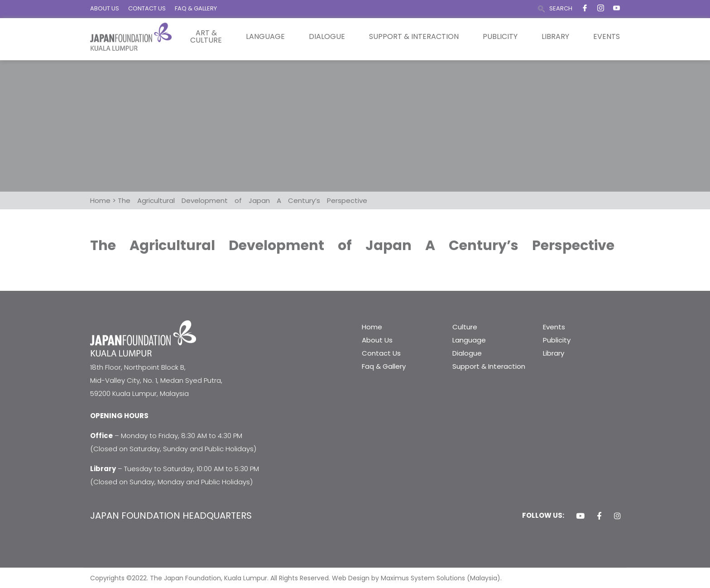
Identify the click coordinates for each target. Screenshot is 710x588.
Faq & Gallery (384, 366)
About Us (377, 340)
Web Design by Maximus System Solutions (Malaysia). (417, 578)
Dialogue (327, 37)
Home (372, 327)
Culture (465, 327)
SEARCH (561, 8)
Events (607, 37)
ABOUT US (105, 8)
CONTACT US (147, 8)
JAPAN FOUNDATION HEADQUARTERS (171, 516)
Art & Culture (206, 37)
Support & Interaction (414, 37)
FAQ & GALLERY (196, 8)
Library (555, 37)
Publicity (500, 37)
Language (265, 37)
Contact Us (381, 353)
